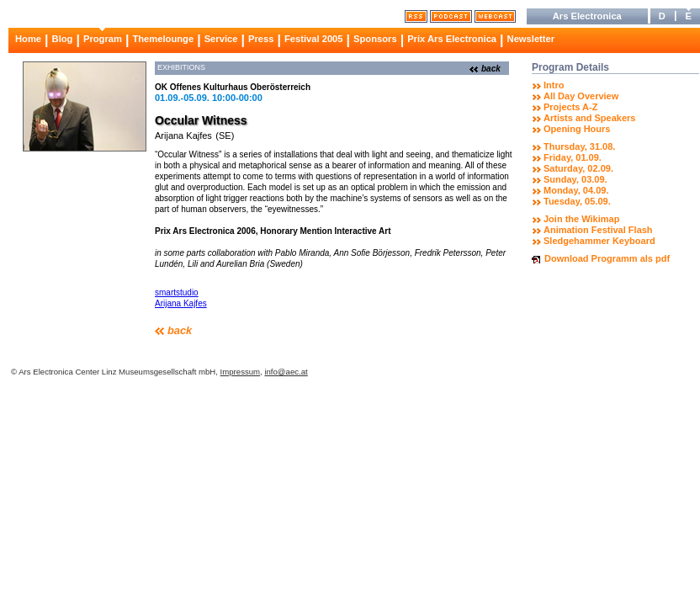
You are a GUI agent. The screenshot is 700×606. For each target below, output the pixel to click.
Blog (63, 39)
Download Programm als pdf (607, 258)
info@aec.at (286, 372)
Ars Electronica (587, 16)
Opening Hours (577, 129)
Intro (554, 85)
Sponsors (375, 39)
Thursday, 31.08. (579, 146)
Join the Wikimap (581, 219)
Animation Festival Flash (598, 230)
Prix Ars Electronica (452, 39)
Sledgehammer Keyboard (599, 241)
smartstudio (177, 292)
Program (103, 39)
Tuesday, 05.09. (577, 201)
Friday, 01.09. (573, 157)
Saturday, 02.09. (578, 168)
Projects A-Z (570, 107)
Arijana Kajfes (183, 136)
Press (261, 39)
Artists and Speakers (589, 118)
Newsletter (531, 39)
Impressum (240, 372)
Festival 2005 (314, 39)
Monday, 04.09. (576, 190)
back (491, 69)
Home (28, 39)
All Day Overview (581, 96)
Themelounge (163, 39)
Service (221, 39)
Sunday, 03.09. (575, 179)
